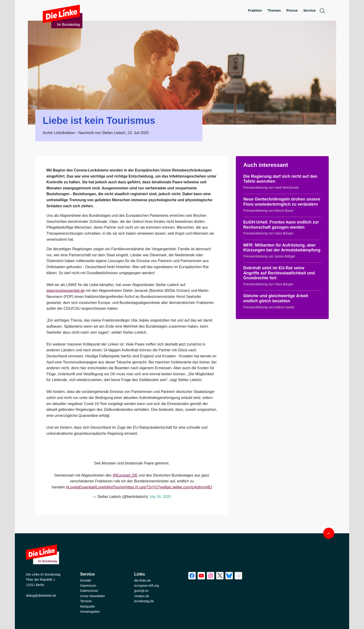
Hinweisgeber (90, 612)
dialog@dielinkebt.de (41, 596)
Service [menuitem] (310, 10)
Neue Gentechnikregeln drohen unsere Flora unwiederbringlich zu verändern (282, 202)
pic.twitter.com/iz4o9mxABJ (189, 487)
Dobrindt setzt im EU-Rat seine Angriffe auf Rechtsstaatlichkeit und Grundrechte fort (279, 273)
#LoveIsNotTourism (110, 487)
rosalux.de (142, 596)
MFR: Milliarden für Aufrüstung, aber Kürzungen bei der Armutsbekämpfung (282, 248)
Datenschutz (89, 591)
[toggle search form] (322, 11)
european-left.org (147, 586)
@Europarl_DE (125, 475)
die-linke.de (143, 580)
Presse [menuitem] (292, 10)
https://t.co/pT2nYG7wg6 (146, 487)
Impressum (88, 586)
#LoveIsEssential (80, 487)
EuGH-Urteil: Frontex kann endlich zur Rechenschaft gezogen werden (281, 225)
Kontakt (86, 580)
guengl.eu (141, 591)
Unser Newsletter (93, 596)
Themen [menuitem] (274, 10)
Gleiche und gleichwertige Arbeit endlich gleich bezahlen (276, 298)
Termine (86, 601)
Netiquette (88, 606)
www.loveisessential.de (66, 291)
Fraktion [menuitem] (255, 10)
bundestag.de (144, 601)
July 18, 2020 (160, 497)
